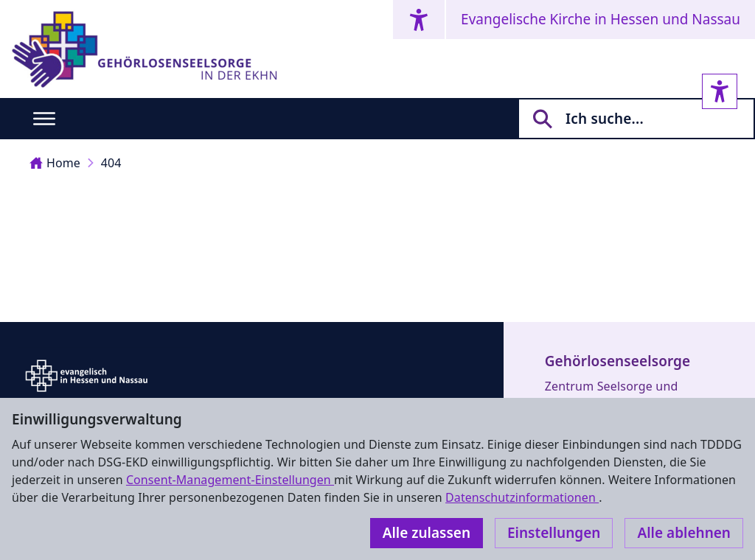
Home (55, 163)
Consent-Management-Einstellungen (230, 480)
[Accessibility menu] (419, 20)
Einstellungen (554, 533)
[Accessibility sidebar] (720, 91)
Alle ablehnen (684, 533)
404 (111, 163)
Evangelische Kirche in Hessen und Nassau (601, 19)
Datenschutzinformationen (522, 497)
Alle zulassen (427, 533)
